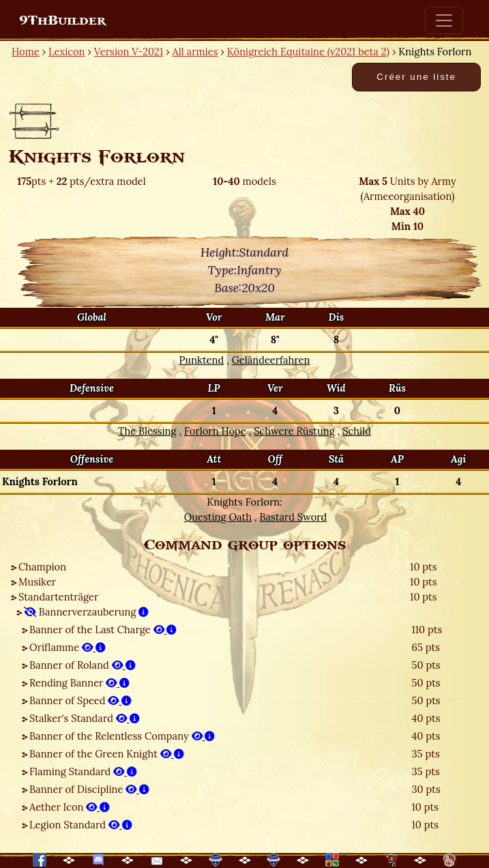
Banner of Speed (80, 700)
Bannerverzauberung (86, 612)
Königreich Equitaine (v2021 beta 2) (308, 52)
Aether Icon (70, 807)
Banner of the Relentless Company (122, 736)
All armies (195, 52)
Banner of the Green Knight (107, 754)
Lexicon (66, 52)
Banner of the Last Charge (103, 630)
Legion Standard (81, 825)
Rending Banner (79, 683)
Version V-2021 (129, 52)
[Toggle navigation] (444, 20)
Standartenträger (58, 597)
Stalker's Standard (85, 718)
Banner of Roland (83, 665)
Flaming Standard (83, 771)
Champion (42, 567)
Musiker (37, 582)
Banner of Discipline (89, 789)
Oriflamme (68, 647)
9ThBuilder (62, 20)
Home (26, 52)
